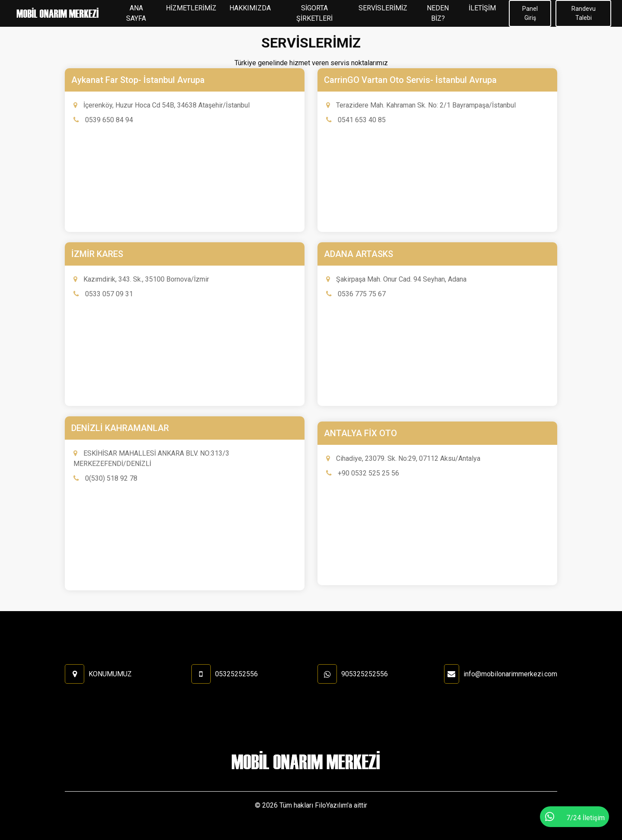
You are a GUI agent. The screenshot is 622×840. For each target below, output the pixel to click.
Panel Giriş (530, 13)
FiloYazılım (331, 805)
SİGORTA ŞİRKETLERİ (314, 13)
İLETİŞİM (482, 8)
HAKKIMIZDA (250, 8)
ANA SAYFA (136, 13)
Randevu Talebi (584, 13)
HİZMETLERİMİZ (191, 8)
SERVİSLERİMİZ (383, 8)
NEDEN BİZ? (438, 13)
